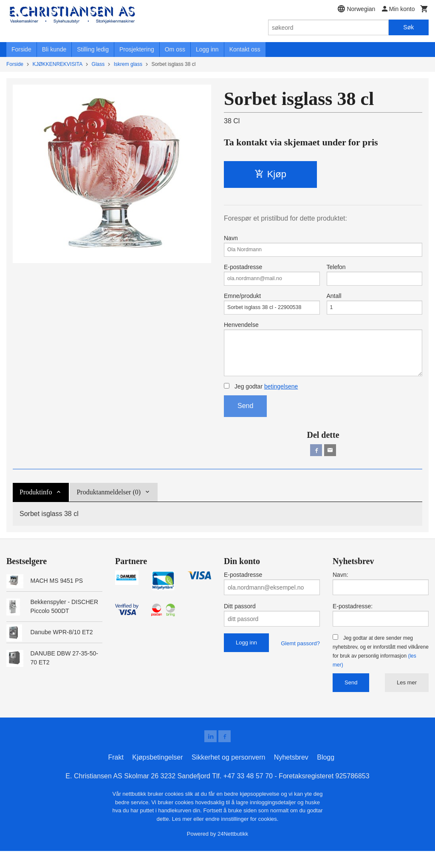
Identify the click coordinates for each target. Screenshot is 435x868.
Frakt (116, 775)
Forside (21, 49)
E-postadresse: (353, 622)
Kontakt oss (245, 49)
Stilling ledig (93, 49)
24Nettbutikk (233, 851)
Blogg (326, 775)
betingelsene (281, 400)
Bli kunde (54, 49)
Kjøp (270, 174)
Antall (375, 309)
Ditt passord (240, 622)
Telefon (375, 278)
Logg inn (207, 49)
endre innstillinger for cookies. (242, 836)
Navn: (340, 590)
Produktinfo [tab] (36, 508)
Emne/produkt (272, 309)
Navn (323, 247)
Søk (408, 27)
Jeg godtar (261, 400)
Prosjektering (137, 49)
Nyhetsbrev (291, 775)
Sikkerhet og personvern (228, 775)
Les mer (407, 698)
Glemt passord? (300, 659)
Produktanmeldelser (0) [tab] (109, 508)
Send (245, 420)
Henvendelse (323, 359)
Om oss (175, 49)
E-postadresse (272, 278)
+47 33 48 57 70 (248, 793)
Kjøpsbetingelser (157, 775)
